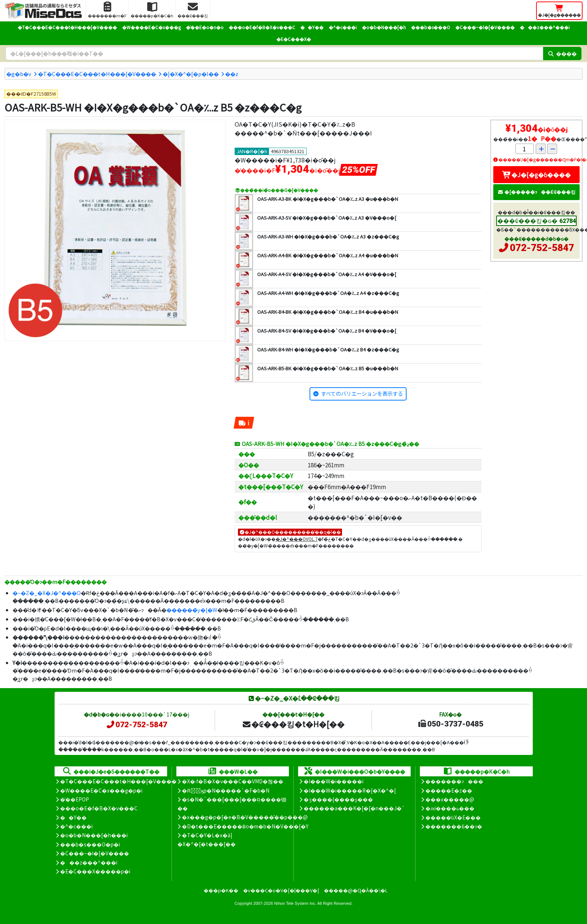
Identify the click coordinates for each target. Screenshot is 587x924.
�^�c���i (343, 27)
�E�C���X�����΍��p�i (95, 871)
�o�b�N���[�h (384, 27)
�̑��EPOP (75, 799)
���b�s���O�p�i (90, 844)
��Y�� (312, 27)
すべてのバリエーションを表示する (362, 393)
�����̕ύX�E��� (453, 817)
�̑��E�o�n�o (205, 27)
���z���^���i (545, 27)
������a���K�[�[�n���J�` (354, 808)
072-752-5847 (542, 248)
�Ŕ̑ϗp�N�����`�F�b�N (226, 790)
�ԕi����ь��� (450, 808)
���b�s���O (431, 27)
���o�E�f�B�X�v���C (262, 27)
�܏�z (232, 74)
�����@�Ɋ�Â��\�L (356, 890)
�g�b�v (19, 74)
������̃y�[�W (192, 610)
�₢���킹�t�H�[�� (293, 724)
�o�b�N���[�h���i (94, 835)
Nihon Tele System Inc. (295, 903)
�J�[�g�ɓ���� (536, 175)
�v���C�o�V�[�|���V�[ (281, 890)
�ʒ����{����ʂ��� (338, 799)
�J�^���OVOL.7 (297, 539)
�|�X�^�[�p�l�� (191, 74)
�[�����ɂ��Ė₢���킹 (536, 192)
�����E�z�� (449, 790)
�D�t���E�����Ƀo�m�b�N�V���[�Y (245, 826)
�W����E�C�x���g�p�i (101, 790)
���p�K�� (221, 890)
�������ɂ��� (454, 781)
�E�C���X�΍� (294, 39)
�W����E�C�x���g (151, 27)
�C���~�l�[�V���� (485, 27)
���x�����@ (450, 799)
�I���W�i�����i (334, 781)
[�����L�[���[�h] (274, 54)
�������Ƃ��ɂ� (454, 826)
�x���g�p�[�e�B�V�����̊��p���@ (245, 817)
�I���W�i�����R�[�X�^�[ (350, 790)
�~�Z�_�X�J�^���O (47, 593)
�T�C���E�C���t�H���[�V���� (67, 27)
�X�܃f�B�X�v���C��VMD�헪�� (233, 781)
